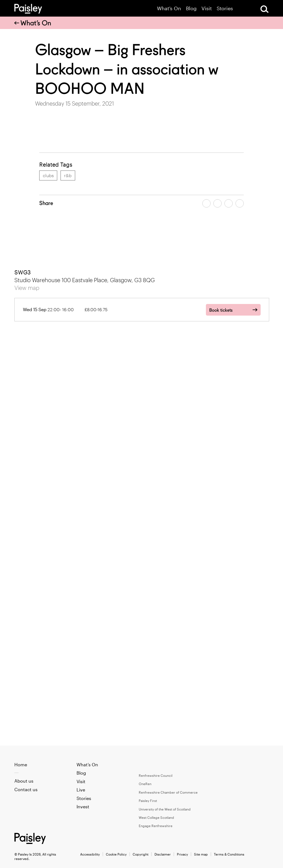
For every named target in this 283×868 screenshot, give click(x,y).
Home (21, 765)
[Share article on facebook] (206, 203)
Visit (207, 8)
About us (24, 781)
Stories (225, 8)
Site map (201, 854)
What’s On (169, 8)
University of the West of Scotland (165, 809)
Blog (191, 8)
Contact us (26, 789)
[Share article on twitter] (218, 203)
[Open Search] (264, 9)
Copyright (141, 854)
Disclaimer (163, 854)
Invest (83, 807)
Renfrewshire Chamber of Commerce (168, 792)
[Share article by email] (229, 203)
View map (27, 288)
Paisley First (148, 801)
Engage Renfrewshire (156, 826)
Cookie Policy (116, 854)
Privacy (182, 854)
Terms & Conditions (229, 854)
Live (81, 790)
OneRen (145, 784)
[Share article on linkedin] (240, 203)
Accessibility (90, 854)
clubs (48, 175)
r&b (68, 175)
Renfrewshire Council (156, 775)
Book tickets (221, 310)
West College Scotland (156, 817)
